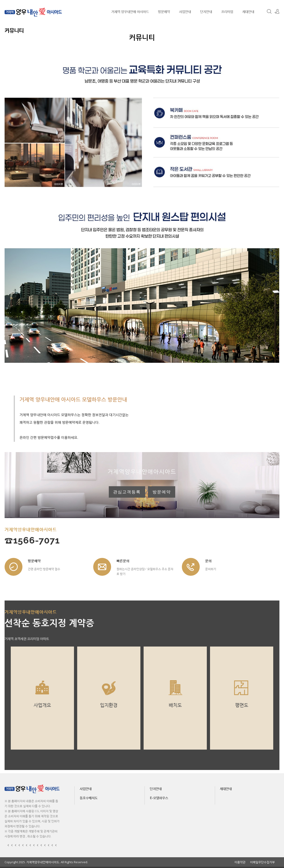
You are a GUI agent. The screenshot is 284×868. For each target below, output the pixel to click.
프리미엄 (227, 11)
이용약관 (240, 862)
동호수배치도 (89, 798)
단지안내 (206, 11)
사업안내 (185, 11)
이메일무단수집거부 (262, 862)
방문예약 (164, 11)
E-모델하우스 (159, 798)
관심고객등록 (127, 492)
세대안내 (248, 11)
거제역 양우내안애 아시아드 (130, 11)
